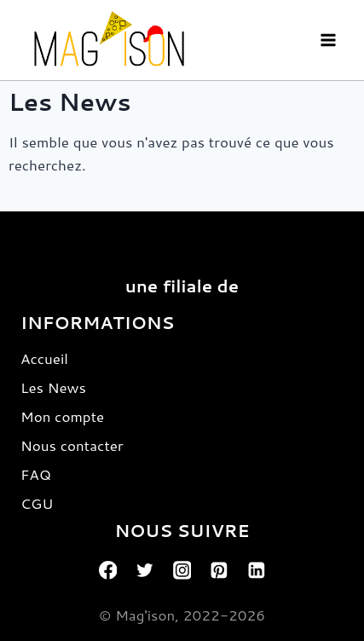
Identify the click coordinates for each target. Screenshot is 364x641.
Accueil (44, 358)
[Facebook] (108, 570)
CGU (37, 503)
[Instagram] (182, 570)
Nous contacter (72, 445)
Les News (53, 387)
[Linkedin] (257, 570)
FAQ (36, 474)
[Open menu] (328, 40)
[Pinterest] (219, 570)
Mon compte (62, 416)
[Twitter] (145, 570)
